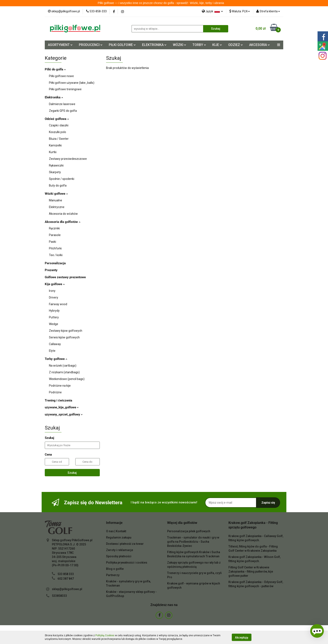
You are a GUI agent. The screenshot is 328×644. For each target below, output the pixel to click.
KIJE (217, 45)
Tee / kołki (56, 255)
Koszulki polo (58, 132)
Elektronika (54, 97)
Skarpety (55, 172)
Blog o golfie (115, 569)
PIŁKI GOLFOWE (122, 45)
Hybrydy (54, 311)
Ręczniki (54, 228)
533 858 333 (66, 574)
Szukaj (72, 473)
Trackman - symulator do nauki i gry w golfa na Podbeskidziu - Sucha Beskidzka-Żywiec (193, 542)
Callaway (55, 344)
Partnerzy (113, 575)
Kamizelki (55, 145)
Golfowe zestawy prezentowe (65, 277)
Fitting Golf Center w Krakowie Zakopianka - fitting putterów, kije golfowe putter (251, 572)
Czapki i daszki (59, 125)
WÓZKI (179, 45)
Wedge (54, 324)
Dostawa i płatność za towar (125, 544)
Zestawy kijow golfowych (66, 331)
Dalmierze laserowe (62, 104)
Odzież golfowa (57, 119)
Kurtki (53, 152)
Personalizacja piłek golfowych (189, 531)
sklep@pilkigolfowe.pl (67, 589)
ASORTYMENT (60, 45)
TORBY (199, 45)
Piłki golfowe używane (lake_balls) (72, 83)
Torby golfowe (56, 359)
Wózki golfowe (56, 194)
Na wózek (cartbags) (63, 366)
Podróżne (55, 392)
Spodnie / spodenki (62, 179)
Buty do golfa (58, 185)
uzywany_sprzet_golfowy (64, 414)
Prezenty (51, 270)
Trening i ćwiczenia (58, 400)
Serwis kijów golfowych (64, 337)
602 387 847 (66, 579)
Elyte (52, 351)
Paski (53, 242)
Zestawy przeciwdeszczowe (68, 159)
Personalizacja (55, 263)
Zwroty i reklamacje (120, 550)
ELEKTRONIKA (154, 45)
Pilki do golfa (55, 69)
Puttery (54, 317)
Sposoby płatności (119, 556)
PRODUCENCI (91, 45)
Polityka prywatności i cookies (127, 563)
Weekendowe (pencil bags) (67, 379)
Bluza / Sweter (59, 139)
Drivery (54, 297)
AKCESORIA (259, 45)
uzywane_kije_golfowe (62, 407)
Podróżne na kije (60, 386)
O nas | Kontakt (116, 531)
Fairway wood (58, 304)
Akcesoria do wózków (63, 214)
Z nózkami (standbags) (64, 372)
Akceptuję (242, 637)
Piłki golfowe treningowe (65, 89)
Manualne (56, 200)
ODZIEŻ (236, 45)
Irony (52, 291)
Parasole (55, 235)
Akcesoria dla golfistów (63, 222)
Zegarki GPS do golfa (63, 111)
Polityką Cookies (105, 635)
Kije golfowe (55, 284)
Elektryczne (57, 207)
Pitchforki (55, 248)
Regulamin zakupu (119, 537)
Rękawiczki (56, 165)
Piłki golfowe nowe (61, 76)
